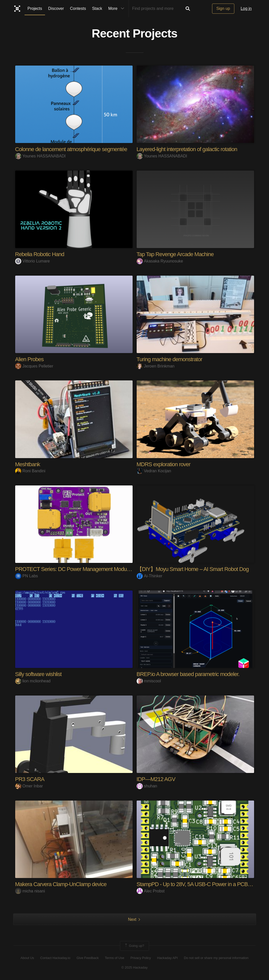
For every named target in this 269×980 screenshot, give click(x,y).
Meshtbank (28, 464)
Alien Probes (29, 359)
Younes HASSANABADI (40, 156)
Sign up (223, 8)
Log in (246, 8)
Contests (78, 8)
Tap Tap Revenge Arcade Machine (175, 254)
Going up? (134, 946)
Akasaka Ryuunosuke (160, 261)
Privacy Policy (141, 958)
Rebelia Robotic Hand (40, 254)
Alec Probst (151, 891)
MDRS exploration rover (164, 464)
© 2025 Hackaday (135, 967)
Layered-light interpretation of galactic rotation (187, 149)
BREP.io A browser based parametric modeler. (188, 674)
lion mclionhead (33, 681)
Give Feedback (87, 958)
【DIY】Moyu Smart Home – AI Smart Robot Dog (193, 569)
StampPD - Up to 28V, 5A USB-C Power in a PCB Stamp (200, 884)
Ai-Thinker (150, 576)
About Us (27, 958)
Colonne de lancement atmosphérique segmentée (71, 149)
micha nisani (30, 891)
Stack (97, 8)
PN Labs (27, 576)
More (117, 9)
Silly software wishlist (38, 674)
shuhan (147, 786)
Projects (35, 8)
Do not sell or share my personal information (216, 958)
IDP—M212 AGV (156, 779)
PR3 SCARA (30, 779)
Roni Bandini (30, 471)
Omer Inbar (29, 786)
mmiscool (149, 681)
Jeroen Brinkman (156, 366)
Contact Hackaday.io (55, 958)
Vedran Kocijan (154, 471)
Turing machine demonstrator (170, 359)
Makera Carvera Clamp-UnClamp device (61, 884)
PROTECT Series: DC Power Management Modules (74, 569)
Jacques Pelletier (34, 366)
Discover (56, 8)
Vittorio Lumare (33, 261)
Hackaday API (168, 958)
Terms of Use (115, 958)
